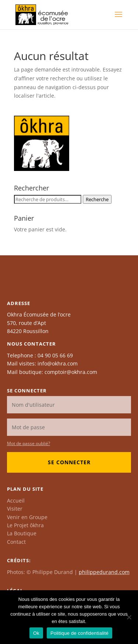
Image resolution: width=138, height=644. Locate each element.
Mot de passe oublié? (29, 443)
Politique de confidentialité (79, 633)
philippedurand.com (104, 572)
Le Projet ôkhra (25, 525)
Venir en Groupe (27, 517)
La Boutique (22, 533)
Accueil (16, 500)
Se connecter (69, 462)
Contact (16, 542)
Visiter (15, 509)
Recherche (97, 199)
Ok (36, 633)
